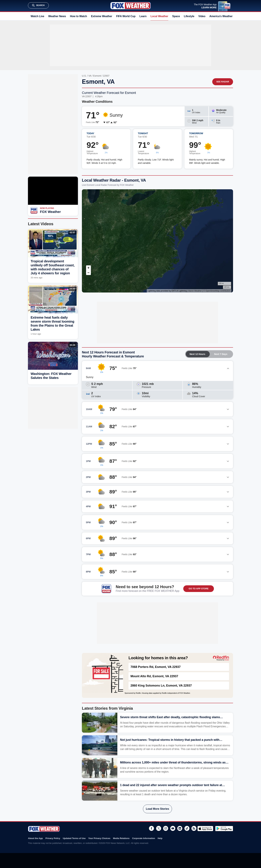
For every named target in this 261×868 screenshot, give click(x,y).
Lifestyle (189, 16)
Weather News (57, 16)
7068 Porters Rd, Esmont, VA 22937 (156, 667)
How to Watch (78, 16)
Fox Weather (130, 6)
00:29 (72, 345)
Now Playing (47, 208)
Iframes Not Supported (157, 241)
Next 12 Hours (197, 354)
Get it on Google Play (224, 829)
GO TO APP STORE (198, 589)
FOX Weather (50, 212)
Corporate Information (144, 838)
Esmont (97, 76)
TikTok (187, 828)
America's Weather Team (225, 16)
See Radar (223, 82)
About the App (35, 838)
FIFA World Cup (126, 16)
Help (160, 838)
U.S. (84, 76)
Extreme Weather (102, 16)
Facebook (151, 828)
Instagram (166, 828)
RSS (194, 828)
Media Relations (121, 838)
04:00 (72, 289)
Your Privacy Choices (99, 838)
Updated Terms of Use (74, 838)
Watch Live (37, 16)
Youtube (173, 828)
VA (90, 76)
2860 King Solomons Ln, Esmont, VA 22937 (161, 686)
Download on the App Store (205, 829)
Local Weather (159, 16)
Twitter (159, 828)
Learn (143, 16)
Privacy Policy (53, 838)
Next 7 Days (221, 354)
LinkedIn (180, 828)
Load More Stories (157, 809)
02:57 (72, 232)
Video (202, 16)
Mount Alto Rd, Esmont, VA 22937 (154, 676)
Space (176, 16)
